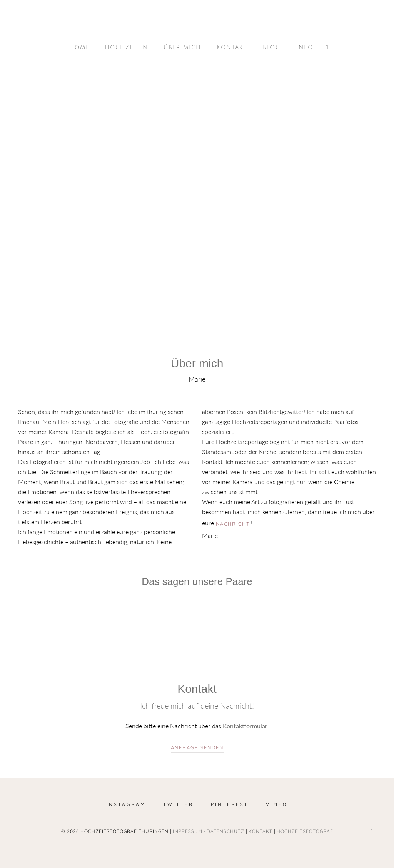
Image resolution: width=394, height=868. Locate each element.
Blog (272, 48)
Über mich (182, 48)
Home (79, 48)
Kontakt (232, 48)
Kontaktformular (245, 726)
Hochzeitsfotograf (305, 831)
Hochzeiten (126, 48)
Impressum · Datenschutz (209, 831)
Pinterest (230, 804)
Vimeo (277, 804)
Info (305, 48)
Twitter (178, 804)
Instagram (126, 804)
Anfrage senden (197, 747)
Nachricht (233, 524)
